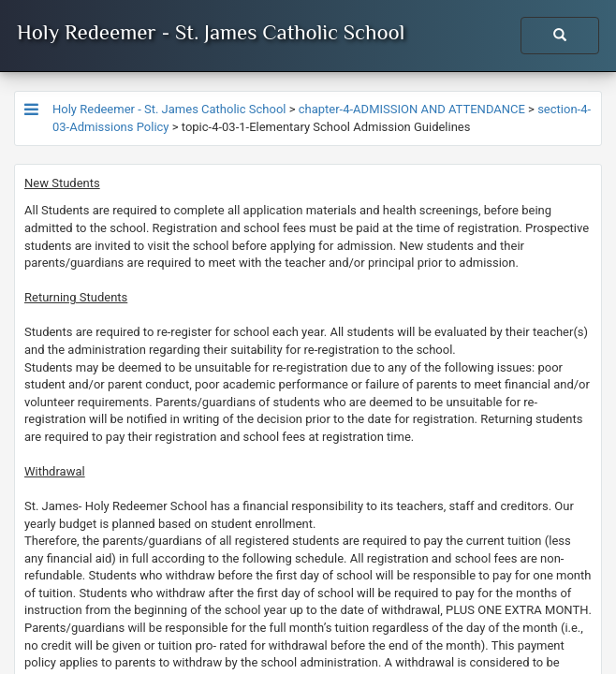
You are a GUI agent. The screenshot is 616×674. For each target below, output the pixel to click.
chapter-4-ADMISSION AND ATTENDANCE (412, 109)
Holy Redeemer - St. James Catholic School (211, 32)
